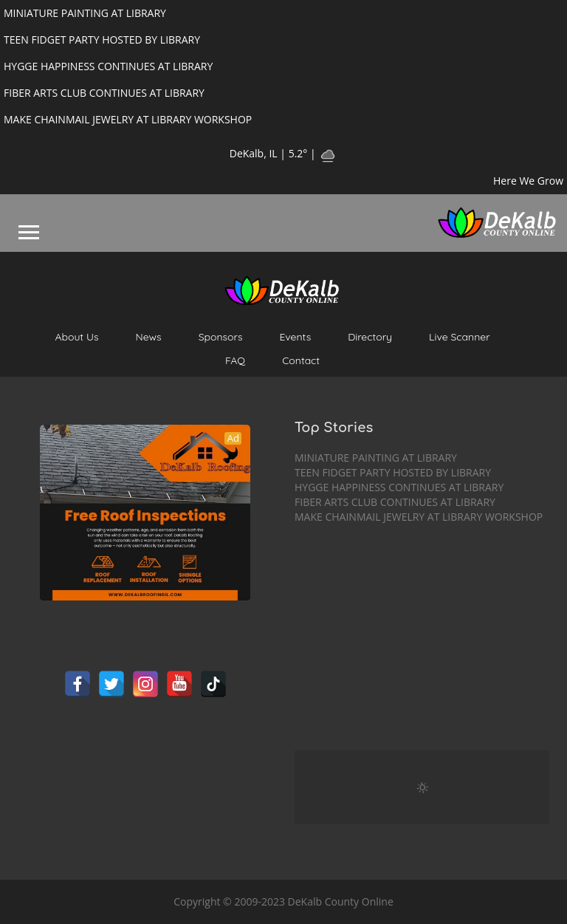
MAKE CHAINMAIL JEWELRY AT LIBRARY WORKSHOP (419, 517)
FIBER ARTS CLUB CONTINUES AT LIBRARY (395, 502)
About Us (76, 337)
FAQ (235, 360)
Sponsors (221, 337)
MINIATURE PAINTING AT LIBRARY (376, 458)
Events (296, 337)
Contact (301, 360)
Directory (370, 337)
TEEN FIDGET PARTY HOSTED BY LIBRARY (393, 472)
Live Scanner (460, 337)
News (149, 337)
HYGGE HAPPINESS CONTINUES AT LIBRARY (399, 487)
